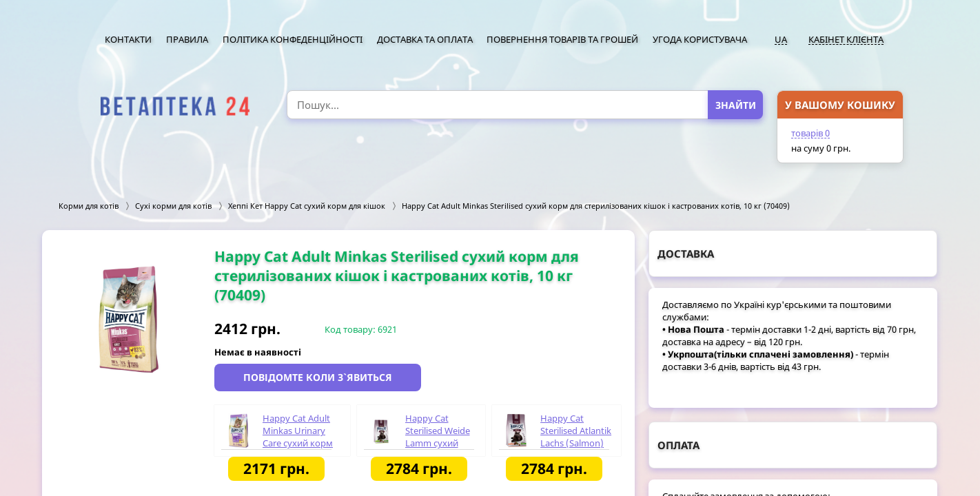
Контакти (128, 39)
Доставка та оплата (425, 39)
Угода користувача (700, 39)
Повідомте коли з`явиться (318, 377)
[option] (128, 319)
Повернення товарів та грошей (562, 39)
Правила (187, 39)
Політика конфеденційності (293, 39)
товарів (810, 133)
